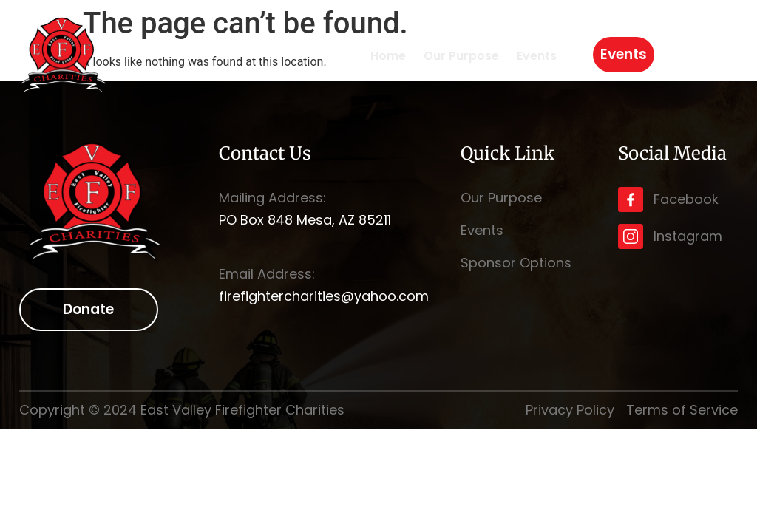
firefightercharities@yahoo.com (324, 296)
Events (537, 56)
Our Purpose (461, 56)
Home (388, 56)
